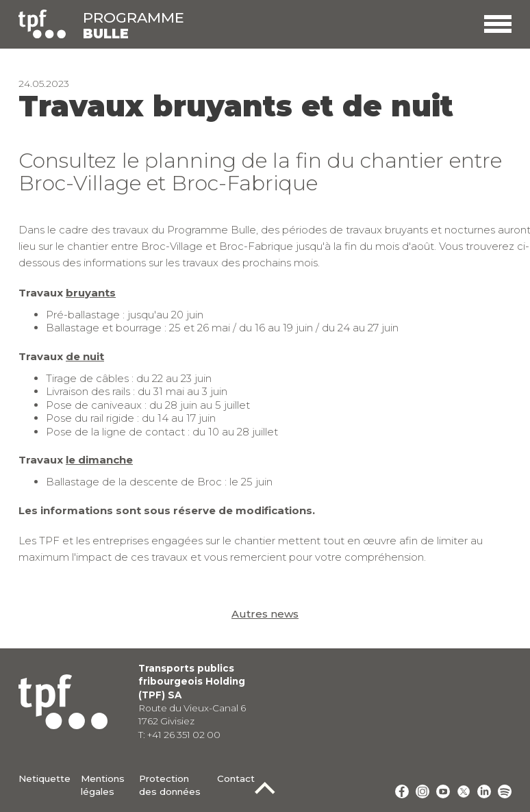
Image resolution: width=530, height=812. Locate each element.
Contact (236, 778)
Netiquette (45, 778)
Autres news (265, 614)
